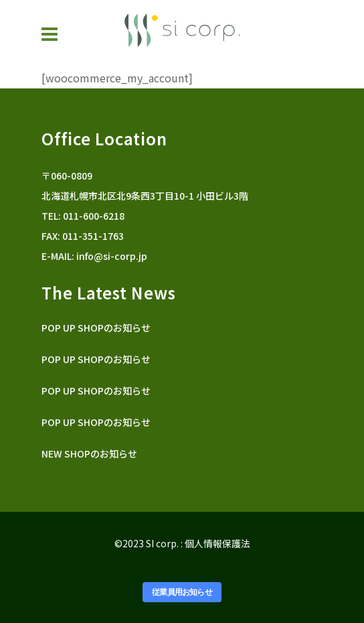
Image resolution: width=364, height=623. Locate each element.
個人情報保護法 (217, 543)
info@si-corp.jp (112, 256)
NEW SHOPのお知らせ (89, 454)
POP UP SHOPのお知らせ (96, 328)
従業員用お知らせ (182, 592)
